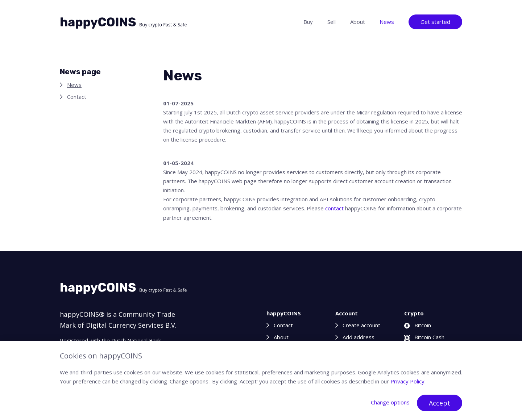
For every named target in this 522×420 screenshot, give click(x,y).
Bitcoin (418, 325)
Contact (77, 97)
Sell (332, 22)
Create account (361, 325)
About (358, 22)
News (387, 22)
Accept (440, 403)
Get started (435, 22)
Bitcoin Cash (424, 337)
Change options (390, 402)
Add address (359, 337)
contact (334, 208)
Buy (308, 22)
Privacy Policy (407, 381)
